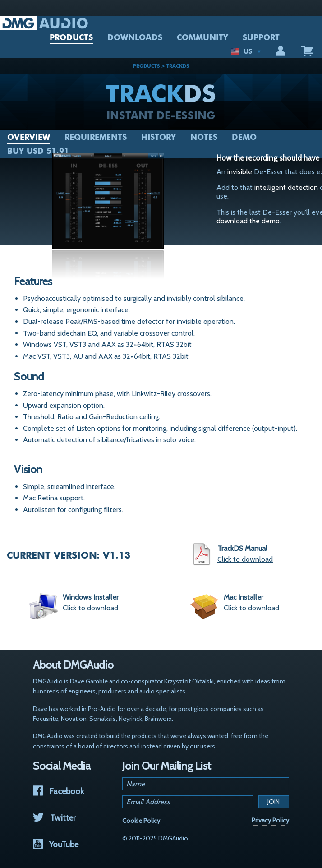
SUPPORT (261, 37)
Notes (204, 137)
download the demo (248, 221)
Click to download (245, 559)
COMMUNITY (202, 37)
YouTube (56, 844)
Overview (29, 137)
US (246, 51)
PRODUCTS (71, 37)
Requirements (96, 137)
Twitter (54, 818)
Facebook (58, 791)
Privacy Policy (270, 820)
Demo (244, 137)
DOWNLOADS (135, 37)
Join (274, 802)
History (159, 137)
